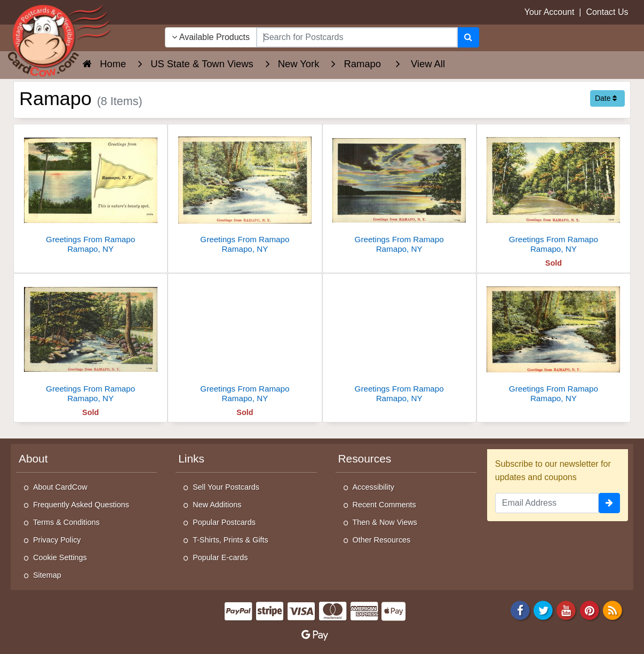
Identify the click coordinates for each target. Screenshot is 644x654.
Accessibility (373, 487)
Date (606, 98)
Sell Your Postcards (226, 487)
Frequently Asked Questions (81, 505)
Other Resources (382, 540)
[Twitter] (543, 610)
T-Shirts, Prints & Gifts (230, 540)
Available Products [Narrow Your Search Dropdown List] (211, 37)
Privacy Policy (57, 540)
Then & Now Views (385, 522)
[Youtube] (567, 610)
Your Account (550, 12)
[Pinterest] (590, 610)
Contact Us (607, 12)
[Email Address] (547, 503)
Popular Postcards (224, 522)
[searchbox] (357, 37)
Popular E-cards (220, 557)
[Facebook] (520, 610)
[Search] (468, 37)
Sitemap (47, 575)
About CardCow (60, 487)
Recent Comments (384, 505)
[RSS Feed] (613, 610)
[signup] (609, 503)
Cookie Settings (60, 557)
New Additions (217, 505)
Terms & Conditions (66, 522)
